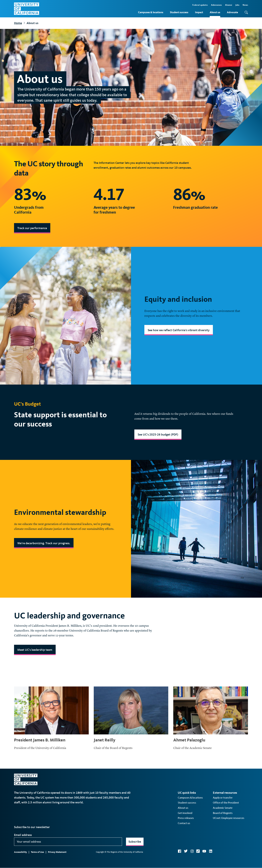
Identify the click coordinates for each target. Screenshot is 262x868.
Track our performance (32, 228)
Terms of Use (37, 852)
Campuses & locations (151, 12)
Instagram (192, 851)
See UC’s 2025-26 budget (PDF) (158, 435)
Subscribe (135, 842)
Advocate (232, 12)
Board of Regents (223, 813)
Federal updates (200, 5)
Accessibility (20, 852)
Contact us (184, 823)
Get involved (185, 813)
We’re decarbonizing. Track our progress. (44, 543)
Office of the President (226, 803)
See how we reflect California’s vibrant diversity (179, 330)
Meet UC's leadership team (35, 650)
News (245, 5)
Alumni (229, 5)
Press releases (186, 818)
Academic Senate (223, 808)
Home (18, 23)
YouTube (204, 851)
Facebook (179, 851)
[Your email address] (68, 842)
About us (215, 12)
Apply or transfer (223, 798)
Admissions (216, 5)
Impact (199, 12)
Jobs (237, 5)
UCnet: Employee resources (229, 818)
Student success (179, 12)
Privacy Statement (57, 852)
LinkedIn (211, 851)
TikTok (198, 851)
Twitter (186, 851)
